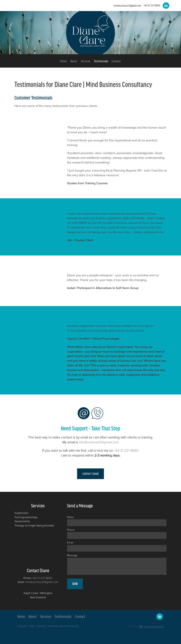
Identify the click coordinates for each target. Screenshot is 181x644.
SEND (75, 584)
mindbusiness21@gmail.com (127, 5)
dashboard (41, 626)
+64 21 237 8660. (126, 450)
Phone (71, 530)
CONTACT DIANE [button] (91, 474)
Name (70, 517)
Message (72, 555)
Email (70, 543)
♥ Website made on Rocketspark (63, 626)
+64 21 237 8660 (42, 578)
